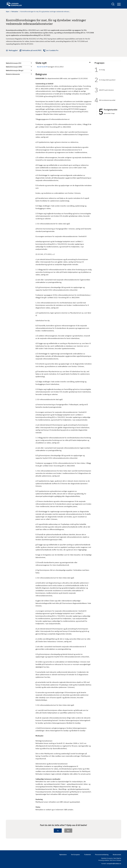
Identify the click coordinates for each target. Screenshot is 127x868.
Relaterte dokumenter (13, 74)
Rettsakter (15, 12)
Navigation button (119, 5)
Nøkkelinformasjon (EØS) (14, 67)
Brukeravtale (117, 855)
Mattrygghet (13, 50)
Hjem (8, 12)
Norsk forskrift (42, 67)
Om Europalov (75, 855)
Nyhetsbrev (63, 855)
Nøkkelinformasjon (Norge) (15, 70)
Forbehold (87, 855)
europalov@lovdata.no (114, 864)
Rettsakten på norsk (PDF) (32, 50)
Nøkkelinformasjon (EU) (14, 63)
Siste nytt (41, 63)
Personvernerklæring (102, 855)
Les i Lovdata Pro (52, 50)
